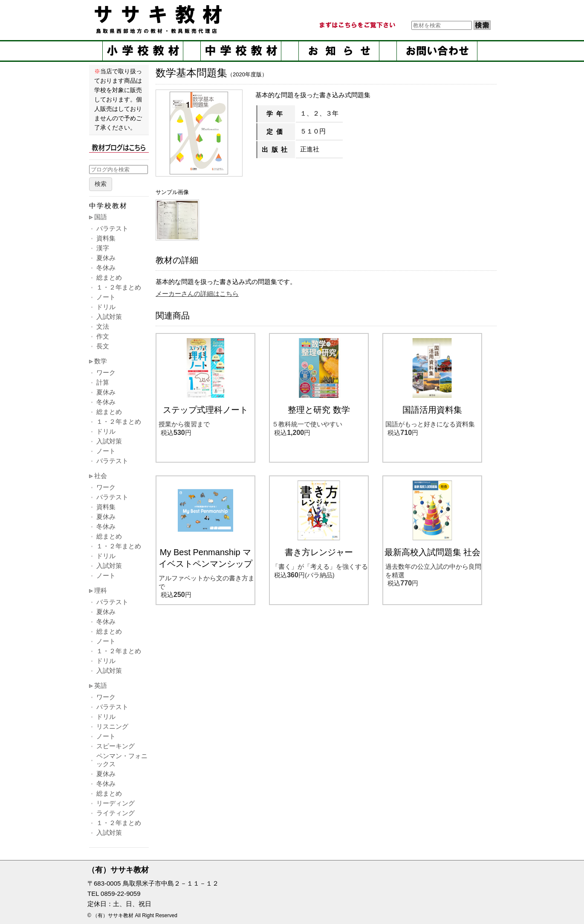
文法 (103, 326)
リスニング (112, 726)
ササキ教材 (160, 19)
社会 (101, 476)
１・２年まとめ (119, 287)
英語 (101, 685)
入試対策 (109, 317)
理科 (101, 590)
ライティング (116, 813)
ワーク (106, 372)
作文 (103, 336)
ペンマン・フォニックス (122, 760)
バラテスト (112, 228)
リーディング (116, 803)
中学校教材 (241, 51)
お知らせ (339, 51)
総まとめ (109, 277)
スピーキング (116, 746)
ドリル (106, 307)
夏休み (106, 258)
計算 (103, 382)
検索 (101, 184)
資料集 (106, 238)
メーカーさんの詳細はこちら (197, 294)
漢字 (103, 248)
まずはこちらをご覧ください (357, 25)
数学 (101, 361)
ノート (106, 297)
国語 (101, 217)
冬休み (106, 268)
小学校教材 (143, 51)
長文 (103, 346)
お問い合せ (437, 51)
